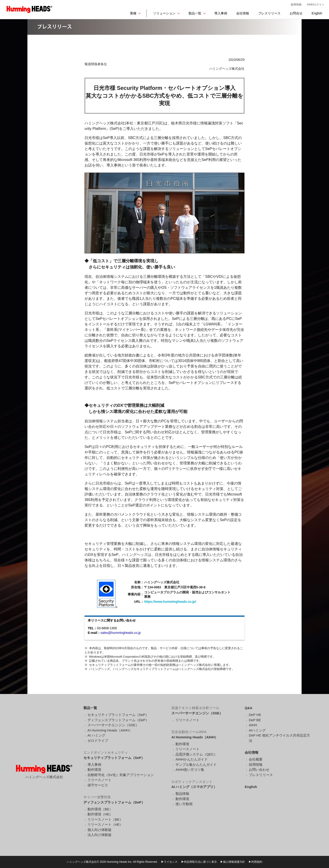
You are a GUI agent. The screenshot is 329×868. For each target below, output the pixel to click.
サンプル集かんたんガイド (196, 765)
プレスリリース (269, 13)
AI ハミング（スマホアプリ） (194, 787)
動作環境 (94, 770)
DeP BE (255, 720)
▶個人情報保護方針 (233, 862)
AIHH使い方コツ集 (190, 770)
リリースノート (99, 780)
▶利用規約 (255, 862)
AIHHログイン (316, 5)
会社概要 (256, 759)
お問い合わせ (259, 770)
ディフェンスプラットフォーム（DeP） (118, 720)
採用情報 (296, 5)
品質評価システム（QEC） (196, 754)
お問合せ (296, 13)
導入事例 (221, 13)
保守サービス (98, 785)
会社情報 (243, 13)
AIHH (253, 725)
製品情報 (182, 794)
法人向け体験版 (99, 835)
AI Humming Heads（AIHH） (110, 730)
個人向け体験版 (99, 830)
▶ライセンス (169, 862)
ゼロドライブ (98, 741)
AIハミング (257, 730)
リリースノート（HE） (105, 824)
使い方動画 (184, 804)
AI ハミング (96, 735)
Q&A (248, 708)
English (317, 13)
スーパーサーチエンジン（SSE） (113, 725)
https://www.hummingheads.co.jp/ (170, 602)
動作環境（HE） (100, 814)
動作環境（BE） (100, 809)
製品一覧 (195, 13)
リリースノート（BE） (105, 819)
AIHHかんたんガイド (192, 759)
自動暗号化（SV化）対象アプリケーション (121, 775)
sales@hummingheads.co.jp (121, 633)
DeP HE (255, 715)
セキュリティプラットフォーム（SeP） (118, 715)
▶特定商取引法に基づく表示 (199, 862)
